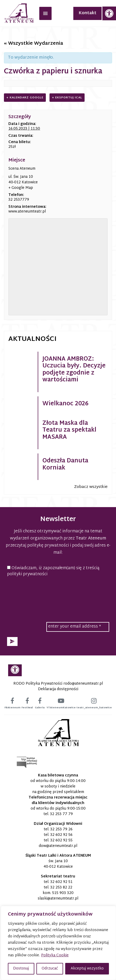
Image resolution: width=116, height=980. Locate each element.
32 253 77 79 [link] (61, 814)
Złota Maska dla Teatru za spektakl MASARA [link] (69, 430)
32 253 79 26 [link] (61, 829)
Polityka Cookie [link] (55, 955)
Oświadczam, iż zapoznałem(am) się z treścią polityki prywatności (53, 571)
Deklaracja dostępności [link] (58, 689)
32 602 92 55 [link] (61, 840)
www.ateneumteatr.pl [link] (27, 212)
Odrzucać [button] (50, 969)
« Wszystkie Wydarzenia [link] (34, 44)
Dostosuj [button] (21, 969)
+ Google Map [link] (21, 188)
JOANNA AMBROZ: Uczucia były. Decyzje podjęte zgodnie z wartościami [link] (74, 370)
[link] (109, 13)
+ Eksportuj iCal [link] (67, 98)
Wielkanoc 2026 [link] (65, 404)
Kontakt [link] (87, 13)
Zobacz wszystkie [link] (91, 487)
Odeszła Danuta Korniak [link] (65, 464)
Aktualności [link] (32, 339)
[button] (12, 641)
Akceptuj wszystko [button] (87, 969)
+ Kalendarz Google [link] (25, 98)
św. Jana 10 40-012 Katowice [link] (58, 864)
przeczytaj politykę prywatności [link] (37, 546)
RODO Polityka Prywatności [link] (38, 684)
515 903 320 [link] (63, 893)
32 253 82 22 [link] (61, 888)
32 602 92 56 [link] (61, 835)
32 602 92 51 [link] (61, 882)
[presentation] (58, 594)
